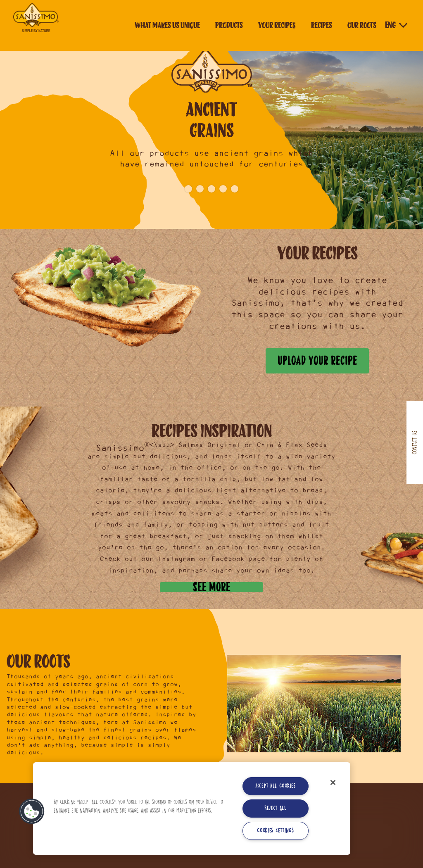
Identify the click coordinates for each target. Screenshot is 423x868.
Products (229, 25)
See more (212, 587)
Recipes (322, 25)
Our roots (362, 25)
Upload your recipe (317, 360)
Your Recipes (277, 25)
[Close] (333, 782)
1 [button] (188, 189)
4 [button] (223, 189)
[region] (192, 809)
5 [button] (235, 189)
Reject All (276, 808)
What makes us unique (167, 25)
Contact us (415, 442)
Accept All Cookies (276, 786)
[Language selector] (397, 25)
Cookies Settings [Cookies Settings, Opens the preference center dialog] (275, 831)
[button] (32, 811)
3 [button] (211, 189)
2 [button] (200, 189)
